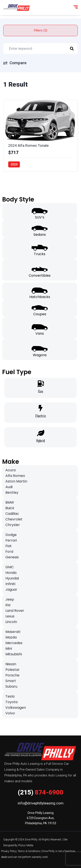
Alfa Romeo (15, 476)
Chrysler (13, 525)
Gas (41, 391)
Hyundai (12, 578)
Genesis (12, 557)
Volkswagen (16, 708)
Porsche (12, 675)
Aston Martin (16, 481)
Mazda (11, 637)
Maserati (13, 632)
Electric (41, 416)
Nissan (11, 664)
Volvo (10, 713)
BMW (10, 502)
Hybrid (41, 441)
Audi (9, 487)
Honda (11, 573)
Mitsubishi (14, 654)
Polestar (13, 670)
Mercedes (14, 643)
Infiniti (10, 584)
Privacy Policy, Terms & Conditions (21, 851)
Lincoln (11, 622)
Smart (11, 681)
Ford (9, 552)
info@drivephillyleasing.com (41, 803)
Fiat (9, 546)
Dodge (11, 535)
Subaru (11, 686)
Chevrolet (14, 519)
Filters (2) (41, 30)
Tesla (10, 696)
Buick (10, 508)
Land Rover (15, 611)
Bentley (12, 493)
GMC (10, 567)
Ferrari (11, 540)
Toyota (11, 702)
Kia (8, 605)
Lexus (10, 616)
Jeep (10, 599)
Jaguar (11, 589)
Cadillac (12, 514)
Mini (9, 649)
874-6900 (40, 792)
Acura (10, 470)
